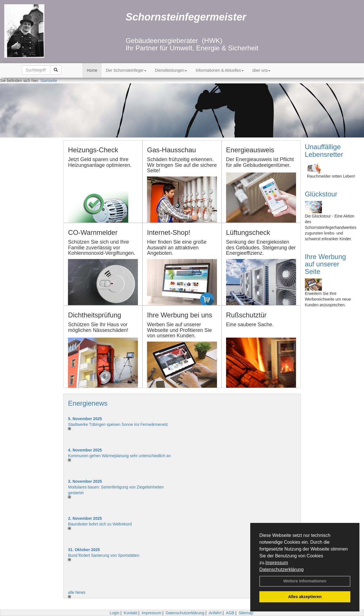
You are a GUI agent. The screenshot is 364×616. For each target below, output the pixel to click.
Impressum (277, 563)
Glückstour (321, 194)
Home (92, 70)
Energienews (88, 403)
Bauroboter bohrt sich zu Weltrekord (100, 524)
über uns (261, 70)
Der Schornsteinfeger (126, 70)
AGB (230, 613)
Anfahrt (215, 613)
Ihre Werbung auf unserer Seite (325, 264)
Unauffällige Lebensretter (324, 150)
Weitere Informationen (305, 581)
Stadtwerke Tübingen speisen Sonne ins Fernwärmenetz (118, 424)
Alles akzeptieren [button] (305, 597)
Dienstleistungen (171, 70)
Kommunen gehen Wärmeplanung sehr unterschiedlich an (119, 456)
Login (114, 613)
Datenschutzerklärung (282, 569)
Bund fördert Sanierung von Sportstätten (104, 555)
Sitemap (246, 613)
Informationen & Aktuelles (220, 70)
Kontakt (130, 613)
